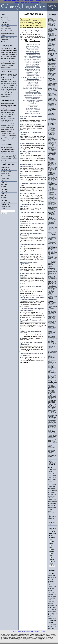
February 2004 (6, 202)
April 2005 (4, 187)
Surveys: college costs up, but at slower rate (31, 287)
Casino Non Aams (33, 82)
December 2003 (6, 207)
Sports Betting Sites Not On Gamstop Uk (33, 77)
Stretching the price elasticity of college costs (31, 343)
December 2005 (6, 169)
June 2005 (4, 183)
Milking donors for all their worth (31, 176)
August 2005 (5, 178)
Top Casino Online (33, 50)
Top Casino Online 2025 (33, 48)
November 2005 (6, 172)
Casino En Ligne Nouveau (33, 97)
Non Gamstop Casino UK (33, 72)
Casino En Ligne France (33, 102)
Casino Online (33, 107)
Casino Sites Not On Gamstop (33, 56)
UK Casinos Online (33, 74)
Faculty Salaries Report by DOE (31, 31)
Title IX (3, 42)
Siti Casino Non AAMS (33, 111)
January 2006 (5, 167)
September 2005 (6, 176)
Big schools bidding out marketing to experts (33, 245)
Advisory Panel (6, 20)
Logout (14, 631)
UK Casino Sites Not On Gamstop (33, 87)
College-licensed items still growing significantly (32, 205)
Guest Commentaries (8, 33)
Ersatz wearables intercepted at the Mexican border (32, 225)
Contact (44, 631)
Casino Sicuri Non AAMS (33, 110)
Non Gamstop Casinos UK (33, 68)
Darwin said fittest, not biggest (30, 125)
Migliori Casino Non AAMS (33, 113)
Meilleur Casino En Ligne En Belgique (33, 100)
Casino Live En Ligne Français (33, 94)
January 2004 (5, 204)
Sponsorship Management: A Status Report (32, 185)
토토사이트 (33, 103)
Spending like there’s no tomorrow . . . (32, 213)
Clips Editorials (6, 27)
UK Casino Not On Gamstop (33, 58)
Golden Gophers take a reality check (32, 144)
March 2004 (5, 200)
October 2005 (5, 174)
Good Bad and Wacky (8, 31)
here (36, 21)
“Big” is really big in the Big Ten (31, 254)
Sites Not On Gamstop (33, 66)
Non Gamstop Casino (33, 76)
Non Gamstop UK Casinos (33, 69)
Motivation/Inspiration (8, 38)
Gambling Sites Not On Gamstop (33, 81)
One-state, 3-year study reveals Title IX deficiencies (32, 153)
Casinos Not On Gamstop (33, 45)
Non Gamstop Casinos (33, 46)
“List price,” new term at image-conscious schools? (31, 165)
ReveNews (4, 40)
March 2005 (5, 189)
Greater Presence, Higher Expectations (28, 263)
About (19, 631)
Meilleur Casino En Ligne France (33, 95)
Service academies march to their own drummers (31, 354)
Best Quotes (5, 24)
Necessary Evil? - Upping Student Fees (31, 321)
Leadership (5, 35)
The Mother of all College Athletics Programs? (32, 133)
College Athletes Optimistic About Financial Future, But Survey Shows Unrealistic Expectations (32, 297)
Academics (5, 18)
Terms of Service (36, 631)
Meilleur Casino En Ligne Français (33, 89)
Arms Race (5, 22)
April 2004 (4, 198)
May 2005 (4, 185)
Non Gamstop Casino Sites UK (33, 59)
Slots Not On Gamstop (33, 63)
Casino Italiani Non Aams (33, 54)
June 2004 (4, 193)
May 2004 (4, 196)
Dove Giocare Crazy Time (33, 92)
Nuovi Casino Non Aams (33, 108)
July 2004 (4, 191)
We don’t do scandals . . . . (29, 193)
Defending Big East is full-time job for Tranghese (33, 274)
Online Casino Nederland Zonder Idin (31, 2)
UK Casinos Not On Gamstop (33, 61)
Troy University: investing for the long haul (31, 117)
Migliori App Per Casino (33, 98)
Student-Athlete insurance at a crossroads (30, 332)
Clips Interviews (6, 29)
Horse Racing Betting (33, 79)
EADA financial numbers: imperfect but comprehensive (32, 310)
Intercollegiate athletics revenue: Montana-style (31, 234)
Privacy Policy (26, 631)
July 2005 (4, 180)
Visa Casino (33, 90)
